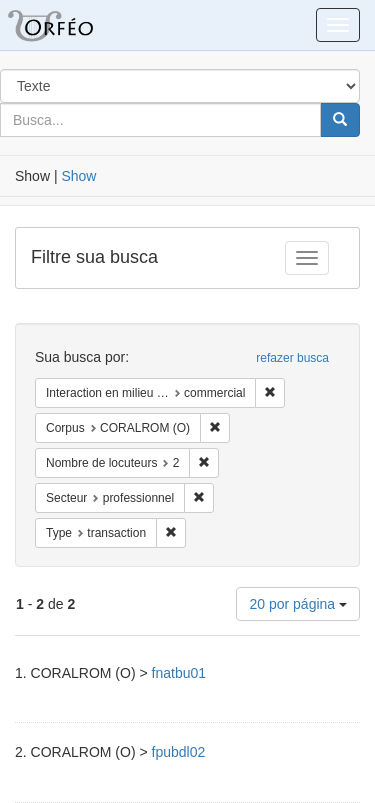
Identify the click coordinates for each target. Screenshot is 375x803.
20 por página (298, 604)
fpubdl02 (179, 752)
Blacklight (75, 25)
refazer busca (292, 358)
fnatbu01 (179, 673)
